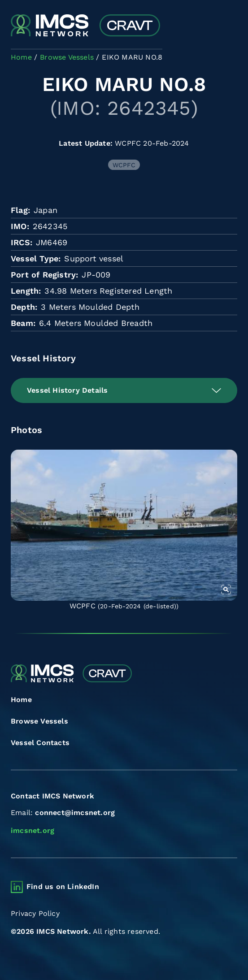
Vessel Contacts (40, 743)
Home (21, 700)
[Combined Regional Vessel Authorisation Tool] (85, 26)
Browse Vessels (39, 721)
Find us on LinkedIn (63, 887)
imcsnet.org (33, 830)
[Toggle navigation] (229, 26)
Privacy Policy (35, 913)
